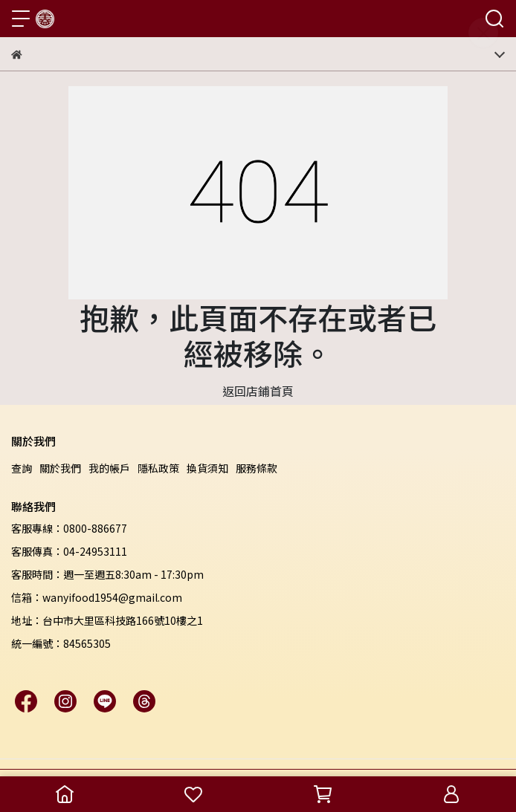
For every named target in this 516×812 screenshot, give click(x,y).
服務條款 (257, 468)
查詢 (22, 468)
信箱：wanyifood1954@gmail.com (97, 597)
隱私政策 (158, 468)
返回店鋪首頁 (258, 391)
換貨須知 (207, 468)
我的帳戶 (109, 468)
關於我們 (60, 468)
